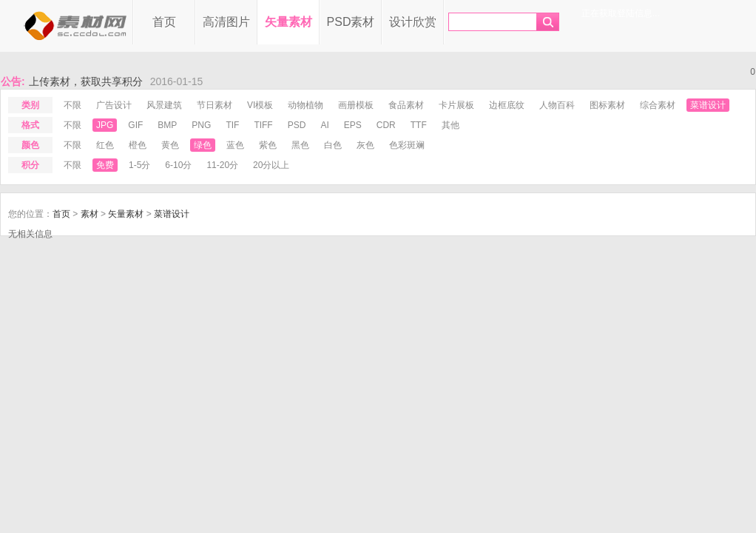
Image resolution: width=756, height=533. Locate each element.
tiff (263, 125)
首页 (164, 22)
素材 (90, 214)
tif (232, 125)
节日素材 (215, 105)
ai (324, 125)
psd (297, 125)
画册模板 (356, 105)
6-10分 (178, 165)
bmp (167, 125)
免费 (105, 165)
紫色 (268, 145)
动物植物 (306, 105)
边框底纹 (507, 105)
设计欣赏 (413, 22)
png (201, 125)
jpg (105, 125)
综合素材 (658, 105)
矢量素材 (288, 22)
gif (135, 125)
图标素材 (607, 105)
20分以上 (271, 165)
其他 (450, 125)
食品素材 (406, 105)
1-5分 (139, 165)
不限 (72, 105)
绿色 (203, 145)
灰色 (365, 145)
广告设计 (114, 105)
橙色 (138, 145)
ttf (419, 125)
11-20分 (222, 165)
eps (353, 125)
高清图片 (226, 22)
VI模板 (260, 105)
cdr (386, 125)
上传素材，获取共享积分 (86, 81)
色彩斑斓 (407, 145)
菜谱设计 (708, 105)
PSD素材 (351, 22)
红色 (105, 145)
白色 (333, 145)
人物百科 (557, 105)
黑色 (300, 145)
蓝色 (235, 145)
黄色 (170, 145)
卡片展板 (456, 105)
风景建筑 (164, 105)
